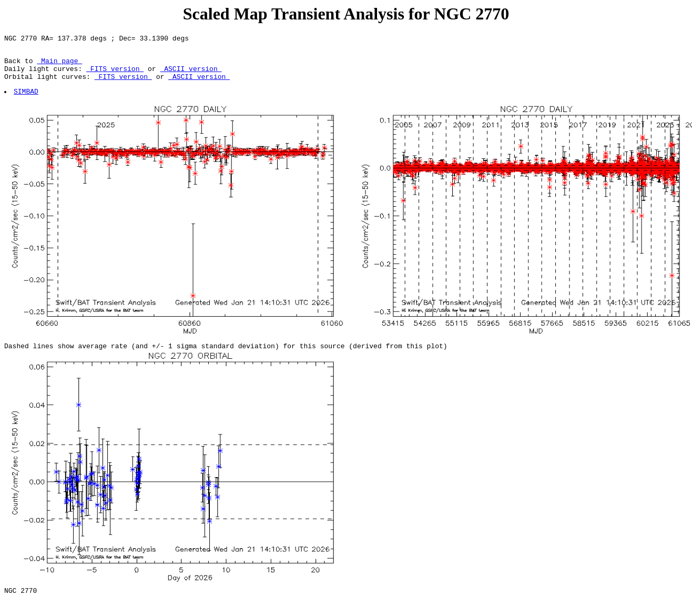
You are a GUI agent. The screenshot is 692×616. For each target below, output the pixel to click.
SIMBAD (27, 100)
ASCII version (191, 75)
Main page (59, 65)
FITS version (115, 75)
